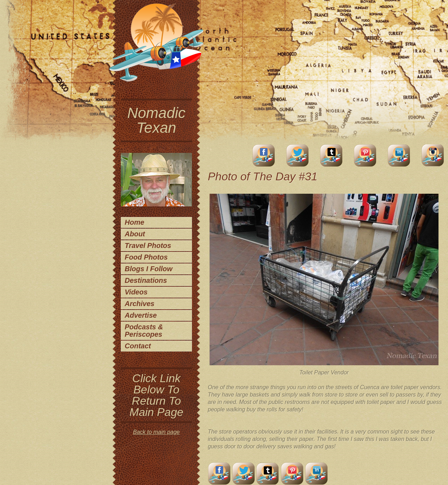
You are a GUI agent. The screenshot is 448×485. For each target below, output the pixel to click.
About (135, 234)
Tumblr (331, 156)
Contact (138, 346)
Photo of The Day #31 (263, 176)
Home (135, 222)
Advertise (141, 315)
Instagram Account (433, 156)
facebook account (264, 156)
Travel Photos (148, 245)
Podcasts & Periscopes (144, 331)
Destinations (146, 280)
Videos (136, 292)
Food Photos (146, 257)
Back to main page (157, 432)
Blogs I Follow (149, 269)
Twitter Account (298, 156)
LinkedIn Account (399, 156)
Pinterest (365, 156)
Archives (140, 304)
